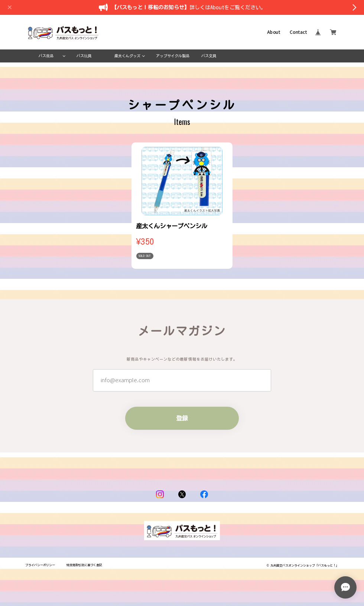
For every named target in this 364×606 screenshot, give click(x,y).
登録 (182, 418)
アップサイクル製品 (173, 56)
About (274, 32)
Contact (298, 32)
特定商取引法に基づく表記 (84, 565)
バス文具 (209, 56)
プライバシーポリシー (40, 565)
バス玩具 (84, 56)
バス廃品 (46, 56)
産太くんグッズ (127, 56)
